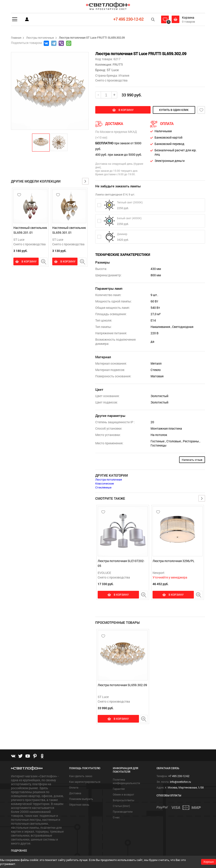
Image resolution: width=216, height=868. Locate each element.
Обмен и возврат (123, 794)
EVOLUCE (104, 573)
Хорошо (209, 862)
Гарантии (119, 788)
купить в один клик (173, 110)
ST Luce (19, 240)
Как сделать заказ (81, 775)
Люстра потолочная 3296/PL (174, 561)
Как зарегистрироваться (85, 781)
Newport (158, 573)
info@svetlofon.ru (180, 781)
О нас (116, 817)
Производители (123, 811)
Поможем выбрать (81, 798)
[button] (41, 142)
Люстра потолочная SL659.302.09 (122, 684)
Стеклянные (103, 487)
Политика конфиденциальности (126, 781)
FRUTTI (117, 64)
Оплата (74, 787)
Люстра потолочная (109, 479)
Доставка (75, 792)
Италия (124, 75)
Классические (105, 483)
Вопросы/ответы (123, 799)
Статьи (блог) (121, 805)
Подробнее (19, 850)
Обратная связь (79, 804)
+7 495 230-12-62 (128, 19)
